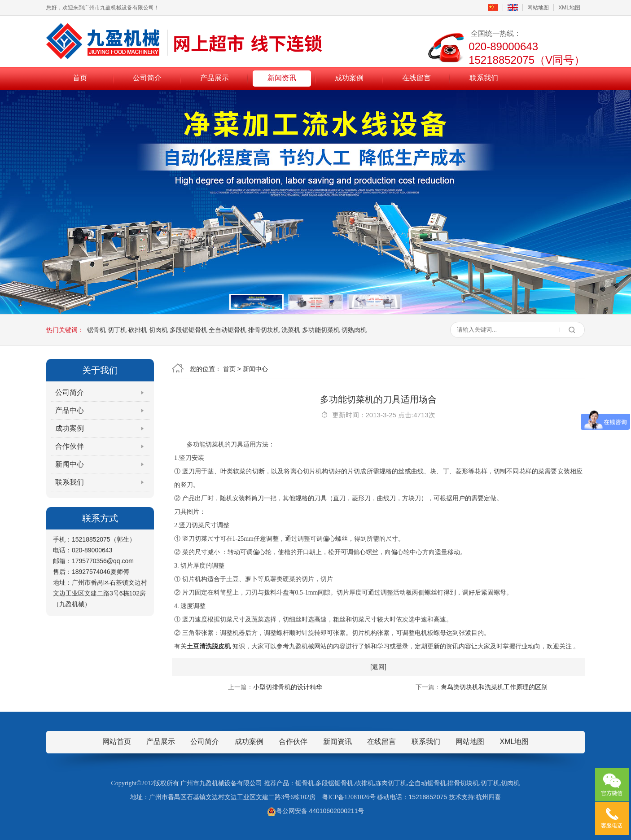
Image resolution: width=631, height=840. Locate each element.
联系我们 (484, 78)
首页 (80, 78)
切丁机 (117, 330)
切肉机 (158, 330)
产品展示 (215, 78)
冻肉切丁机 (391, 783)
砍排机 (138, 330)
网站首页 (117, 742)
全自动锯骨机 (228, 330)
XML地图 (569, 8)
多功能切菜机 (321, 330)
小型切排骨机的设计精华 (288, 687)
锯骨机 (96, 330)
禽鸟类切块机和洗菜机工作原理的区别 (494, 687)
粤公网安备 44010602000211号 (316, 811)
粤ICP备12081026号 (349, 797)
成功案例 (349, 78)
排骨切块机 (264, 330)
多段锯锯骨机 (188, 330)
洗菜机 (291, 330)
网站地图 (538, 8)
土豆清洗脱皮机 (209, 646)
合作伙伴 (70, 446)
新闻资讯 (282, 78)
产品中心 (70, 410)
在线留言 (416, 78)
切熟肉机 (354, 330)
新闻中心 (70, 464)
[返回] (378, 667)
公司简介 (147, 78)
